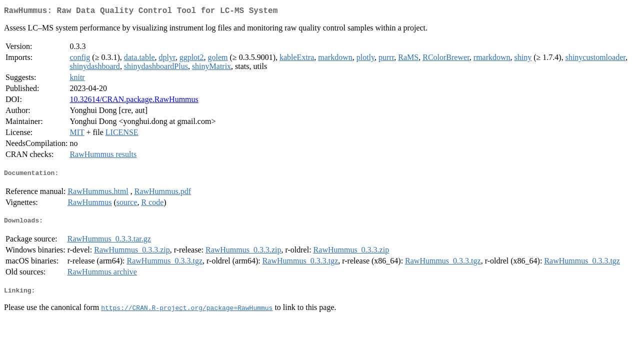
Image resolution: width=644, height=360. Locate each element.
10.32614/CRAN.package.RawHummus (134, 101)
